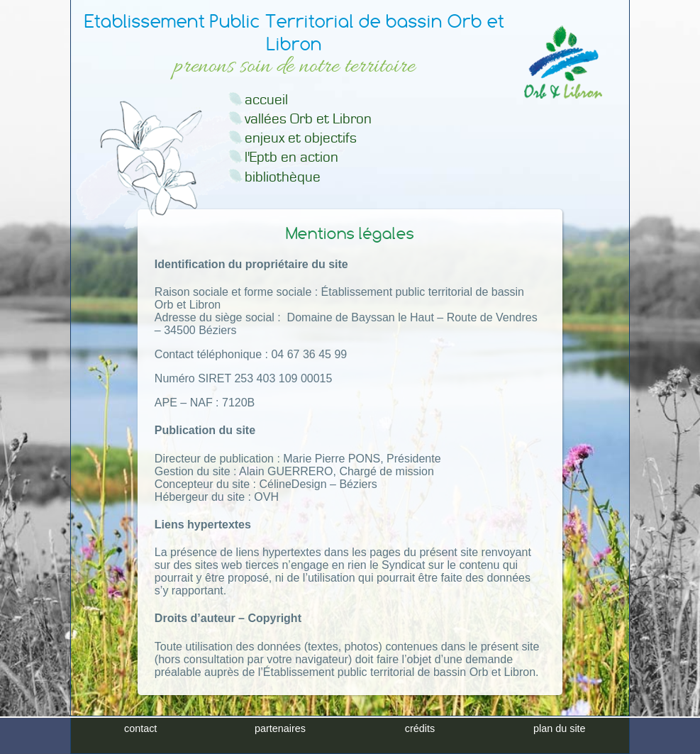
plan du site (560, 742)
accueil (266, 100)
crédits (420, 742)
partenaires (280, 742)
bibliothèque (283, 177)
